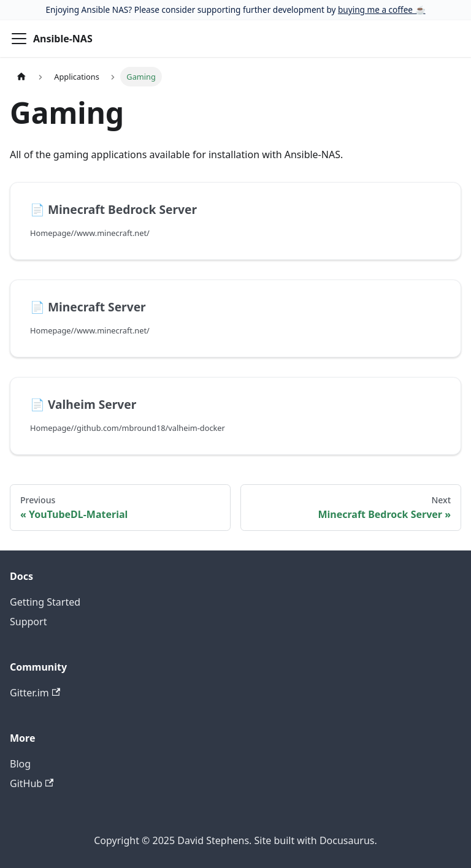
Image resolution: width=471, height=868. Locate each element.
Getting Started (45, 602)
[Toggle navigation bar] (19, 39)
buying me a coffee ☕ (382, 10)
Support (28, 622)
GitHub (32, 783)
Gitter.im (35, 693)
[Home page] (21, 76)
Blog (20, 764)
